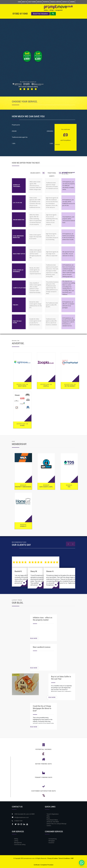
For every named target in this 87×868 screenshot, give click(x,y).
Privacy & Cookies (53, 858)
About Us (25, 2)
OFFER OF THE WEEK (53, 822)
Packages (58, 145)
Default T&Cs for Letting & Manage (57, 824)
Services (39, 2)
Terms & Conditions (64, 858)
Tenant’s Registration (53, 814)
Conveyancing (53, 839)
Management (18, 843)
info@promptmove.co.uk (22, 817)
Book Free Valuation (41, 14)
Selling (16, 839)
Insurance (51, 843)
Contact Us (66, 2)
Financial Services (56, 2)
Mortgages (52, 841)
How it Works (32, 2)
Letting (16, 841)
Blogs (48, 818)
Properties (46, 2)
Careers (72, 2)
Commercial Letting (20, 845)
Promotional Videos (52, 820)
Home (19, 2)
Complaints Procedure (47, 865)
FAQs (48, 816)
